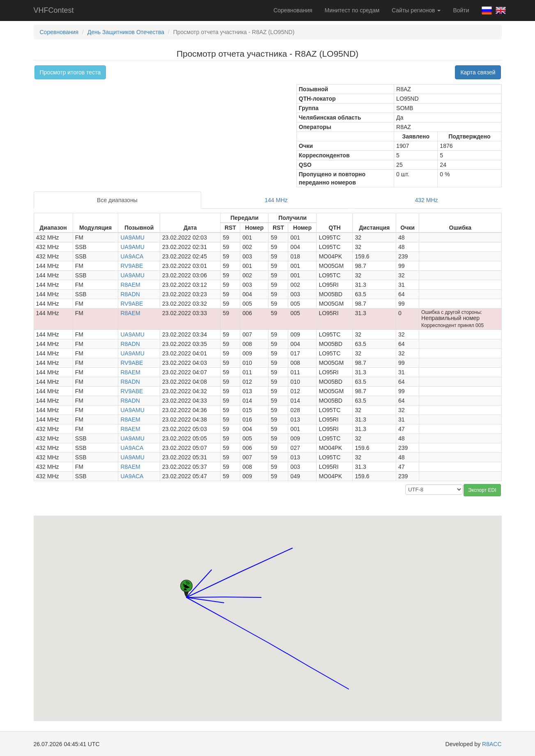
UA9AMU (132, 237)
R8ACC (492, 744)
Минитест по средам (352, 10)
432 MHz (426, 200)
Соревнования (293, 10)
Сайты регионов (416, 10)
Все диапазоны (117, 200)
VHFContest (54, 10)
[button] (261, 590)
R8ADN (130, 294)
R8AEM (130, 285)
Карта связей (478, 72)
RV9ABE (132, 266)
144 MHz (276, 200)
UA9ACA (132, 256)
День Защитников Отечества (126, 32)
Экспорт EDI (482, 490)
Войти (461, 10)
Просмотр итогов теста (70, 72)
